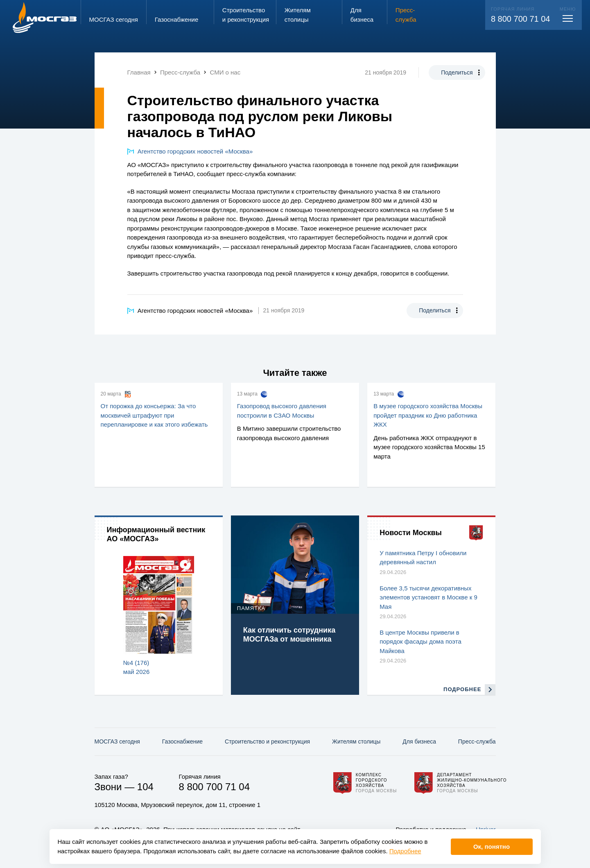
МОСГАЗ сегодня (117, 741)
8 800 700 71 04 (521, 19)
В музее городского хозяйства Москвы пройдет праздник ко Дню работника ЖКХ (428, 415)
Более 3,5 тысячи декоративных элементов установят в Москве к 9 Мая (428, 597)
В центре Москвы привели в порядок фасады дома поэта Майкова (420, 642)
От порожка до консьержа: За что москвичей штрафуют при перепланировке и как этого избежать (154, 415)
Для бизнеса (419, 741)
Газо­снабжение (182, 741)
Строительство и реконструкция (267, 741)
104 (145, 787)
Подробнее (405, 851)
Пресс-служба (477, 741)
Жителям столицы (356, 741)
